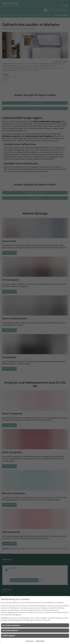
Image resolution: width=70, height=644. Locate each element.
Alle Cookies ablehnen (10, 630)
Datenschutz (40, 641)
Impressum (30, 641)
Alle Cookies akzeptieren (11, 625)
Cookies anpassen (9, 636)
